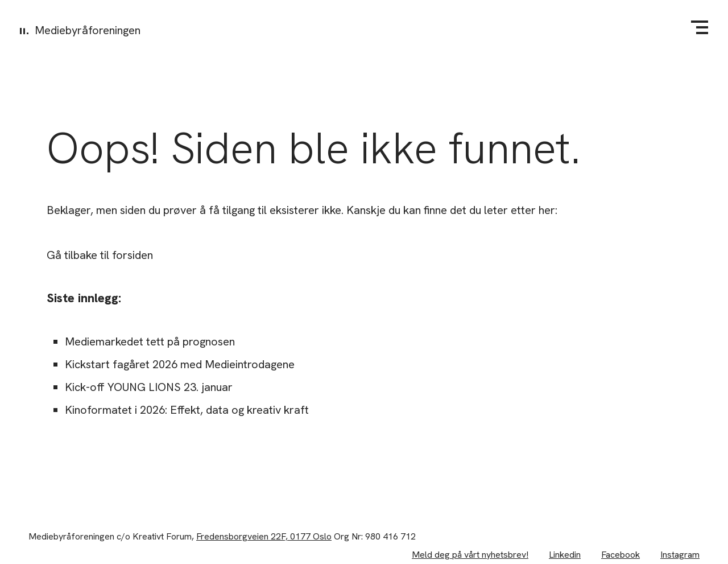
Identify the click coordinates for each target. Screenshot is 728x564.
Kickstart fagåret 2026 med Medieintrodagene (180, 364)
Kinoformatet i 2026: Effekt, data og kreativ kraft (187, 410)
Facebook (621, 555)
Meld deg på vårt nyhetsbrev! (470, 555)
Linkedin (565, 555)
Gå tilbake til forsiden (100, 255)
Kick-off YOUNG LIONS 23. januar (149, 387)
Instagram (680, 555)
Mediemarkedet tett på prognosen (150, 341)
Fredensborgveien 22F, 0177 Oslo (264, 536)
